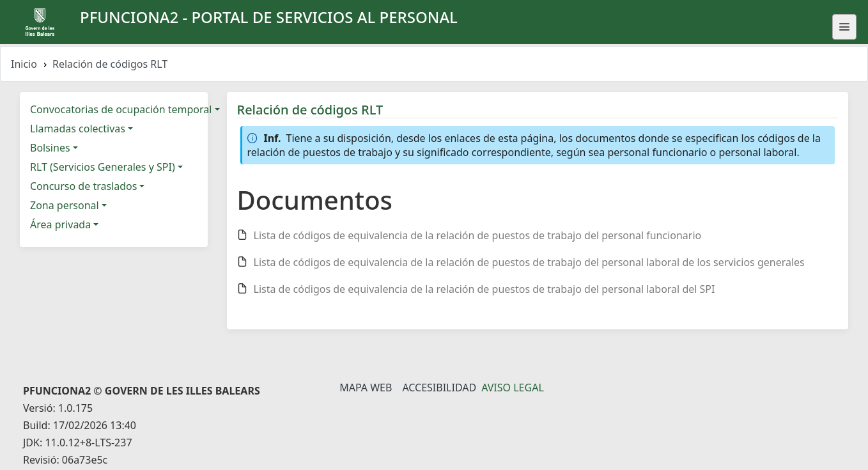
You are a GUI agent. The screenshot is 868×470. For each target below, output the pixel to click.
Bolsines (50, 148)
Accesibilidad (439, 388)
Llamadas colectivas (78, 129)
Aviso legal (513, 388)
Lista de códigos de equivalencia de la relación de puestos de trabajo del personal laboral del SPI (484, 289)
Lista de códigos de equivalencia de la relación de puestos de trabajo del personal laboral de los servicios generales (529, 262)
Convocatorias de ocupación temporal (121, 109)
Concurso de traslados (83, 186)
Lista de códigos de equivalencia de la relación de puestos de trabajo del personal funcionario (478, 235)
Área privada (60, 224)
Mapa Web (366, 388)
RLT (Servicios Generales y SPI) (103, 167)
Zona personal (65, 205)
